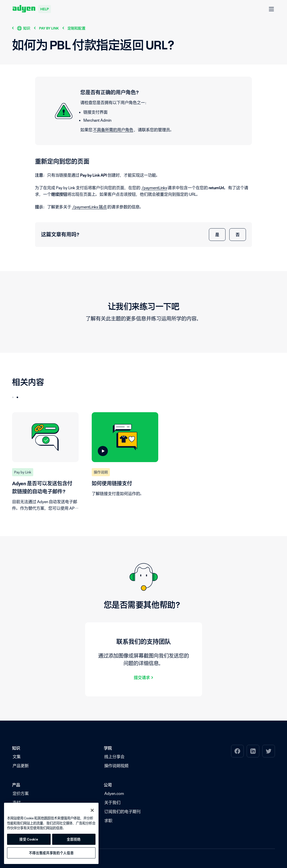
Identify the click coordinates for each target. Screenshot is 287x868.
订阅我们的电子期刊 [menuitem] (122, 812)
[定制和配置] (76, 28)
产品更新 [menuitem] (21, 766)
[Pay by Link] (49, 28)
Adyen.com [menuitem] (114, 793)
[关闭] (92, 810)
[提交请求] (144, 677)
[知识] (24, 28)
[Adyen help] (32, 9)
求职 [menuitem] (108, 821)
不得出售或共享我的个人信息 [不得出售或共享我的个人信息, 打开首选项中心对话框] (51, 853)
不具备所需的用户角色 (113, 130)
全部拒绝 (74, 839)
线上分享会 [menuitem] (114, 757)
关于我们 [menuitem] (112, 802)
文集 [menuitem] (17, 757)
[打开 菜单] (272, 9)
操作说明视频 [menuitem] (116, 766)
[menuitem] (237, 751)
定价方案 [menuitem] (21, 793)
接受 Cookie (29, 839)
